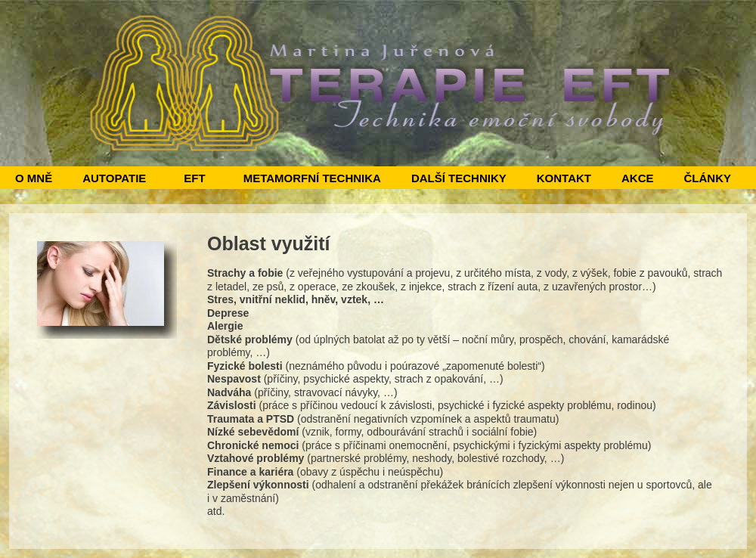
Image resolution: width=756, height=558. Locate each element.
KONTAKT (564, 178)
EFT (194, 178)
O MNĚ (34, 178)
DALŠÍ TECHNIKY (459, 178)
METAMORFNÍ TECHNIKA (312, 178)
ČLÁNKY (707, 178)
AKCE (638, 178)
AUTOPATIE (114, 178)
